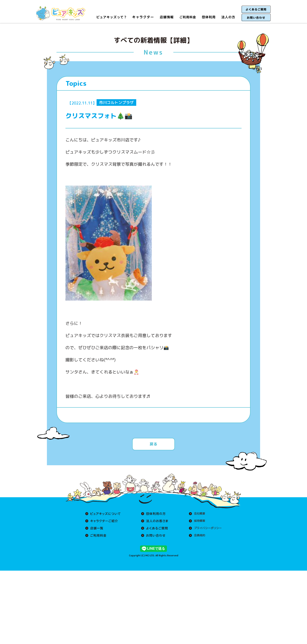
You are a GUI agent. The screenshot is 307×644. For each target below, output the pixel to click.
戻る (153, 444)
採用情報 (198, 521)
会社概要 (198, 514)
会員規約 (198, 535)
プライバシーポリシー (207, 528)
